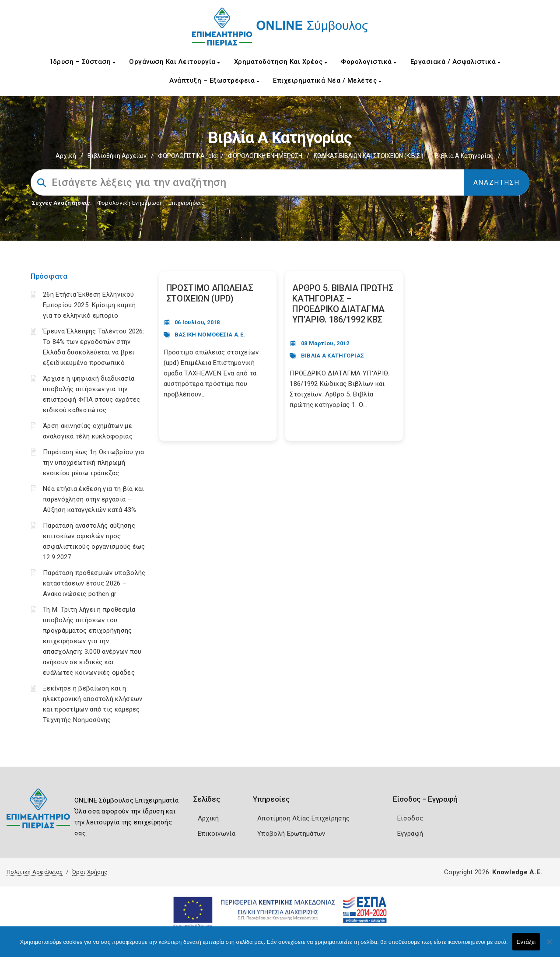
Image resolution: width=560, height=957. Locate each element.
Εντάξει (526, 942)
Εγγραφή (410, 834)
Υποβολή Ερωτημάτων (291, 834)
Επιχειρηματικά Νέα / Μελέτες (327, 81)
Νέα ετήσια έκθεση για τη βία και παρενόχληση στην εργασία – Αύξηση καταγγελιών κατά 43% (94, 499)
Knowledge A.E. (517, 872)
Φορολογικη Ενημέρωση (130, 203)
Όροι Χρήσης (90, 872)
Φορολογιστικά (369, 62)
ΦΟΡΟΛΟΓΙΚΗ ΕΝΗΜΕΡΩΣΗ (265, 156)
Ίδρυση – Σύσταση (83, 62)
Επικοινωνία (217, 834)
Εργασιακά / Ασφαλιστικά (455, 62)
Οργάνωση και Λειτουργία (175, 62)
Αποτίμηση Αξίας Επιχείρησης (303, 818)
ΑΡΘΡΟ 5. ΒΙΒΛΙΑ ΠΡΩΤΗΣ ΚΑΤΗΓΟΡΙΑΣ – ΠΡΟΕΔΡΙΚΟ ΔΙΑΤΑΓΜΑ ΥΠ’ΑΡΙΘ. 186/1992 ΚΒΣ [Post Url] (343, 304)
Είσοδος (410, 818)
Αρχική (66, 156)
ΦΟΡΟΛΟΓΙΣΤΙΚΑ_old (187, 156)
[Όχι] (549, 946)
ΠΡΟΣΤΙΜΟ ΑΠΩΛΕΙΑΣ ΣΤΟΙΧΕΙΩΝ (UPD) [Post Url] (210, 293)
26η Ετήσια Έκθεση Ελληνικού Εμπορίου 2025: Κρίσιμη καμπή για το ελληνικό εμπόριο (89, 305)
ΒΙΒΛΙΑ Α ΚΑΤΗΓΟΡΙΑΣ (333, 356)
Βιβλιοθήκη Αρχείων (117, 156)
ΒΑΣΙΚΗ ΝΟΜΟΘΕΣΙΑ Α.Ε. (210, 335)
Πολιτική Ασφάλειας (35, 872)
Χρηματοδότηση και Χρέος (281, 62)
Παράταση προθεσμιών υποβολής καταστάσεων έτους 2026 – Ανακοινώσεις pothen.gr (94, 583)
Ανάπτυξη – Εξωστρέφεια (214, 81)
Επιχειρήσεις (186, 203)
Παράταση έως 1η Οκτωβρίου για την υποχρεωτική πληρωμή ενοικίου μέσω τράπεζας (94, 463)
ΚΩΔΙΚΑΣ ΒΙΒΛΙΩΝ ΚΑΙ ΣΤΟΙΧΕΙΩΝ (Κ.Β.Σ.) (369, 156)
